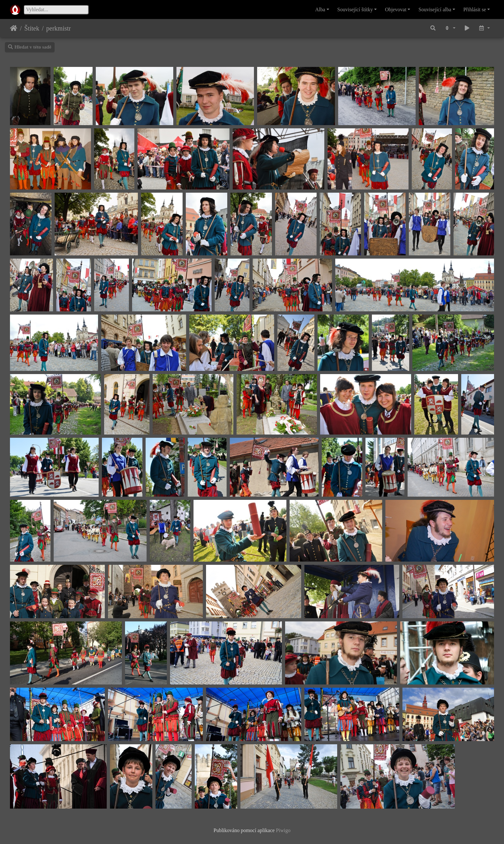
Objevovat (396, 9)
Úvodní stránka (14, 28)
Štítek (32, 28)
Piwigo (283, 830)
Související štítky (355, 9)
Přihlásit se (475, 9)
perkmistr (59, 28)
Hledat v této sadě (30, 47)
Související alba (435, 9)
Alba (320, 9)
